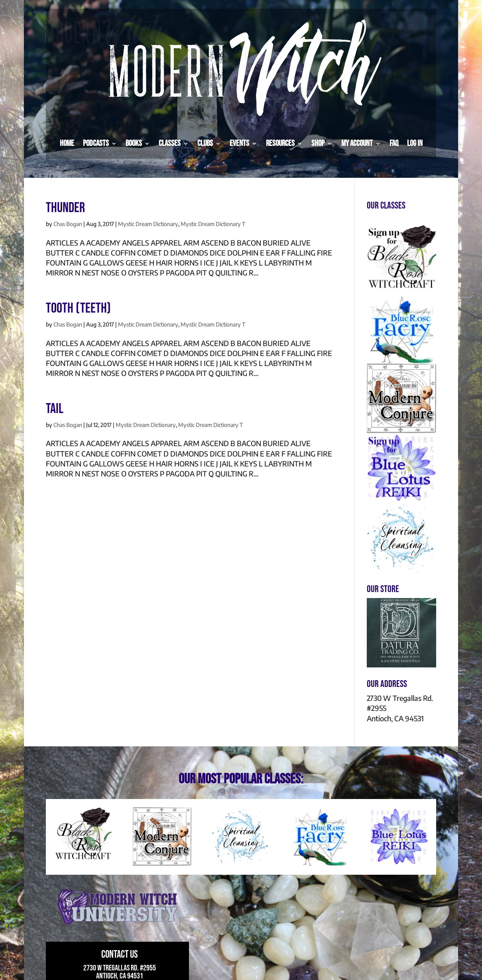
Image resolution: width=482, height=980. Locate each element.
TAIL (55, 409)
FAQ (394, 143)
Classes (170, 143)
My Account (357, 143)
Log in (415, 143)
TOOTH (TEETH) (78, 308)
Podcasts (96, 143)
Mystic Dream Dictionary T (213, 224)
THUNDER (65, 208)
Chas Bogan (68, 224)
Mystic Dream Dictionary (148, 224)
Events (239, 143)
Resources (280, 143)
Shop (318, 143)
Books (134, 143)
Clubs (205, 143)
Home (67, 143)
